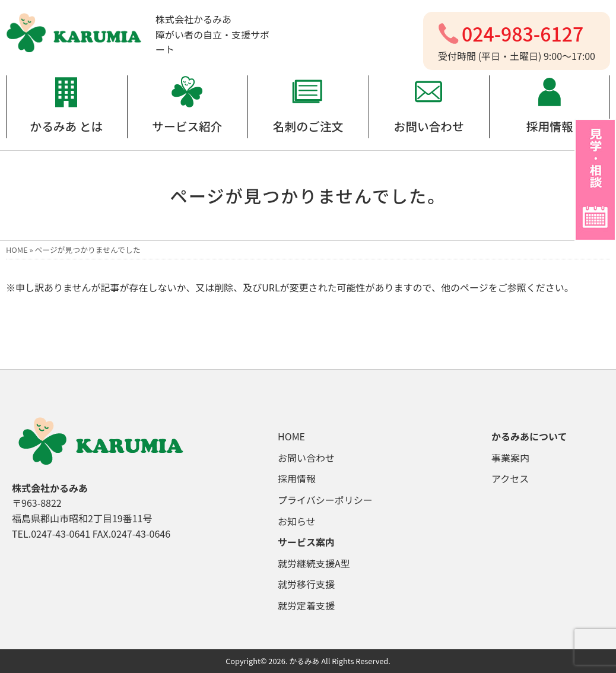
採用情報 (550, 126)
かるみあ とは (66, 126)
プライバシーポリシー (325, 500)
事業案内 (510, 458)
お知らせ (297, 521)
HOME (17, 250)
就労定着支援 (306, 605)
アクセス (510, 478)
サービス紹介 (187, 126)
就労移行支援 (306, 584)
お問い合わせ (428, 126)
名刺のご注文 (308, 126)
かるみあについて (529, 436)
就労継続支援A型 (314, 563)
